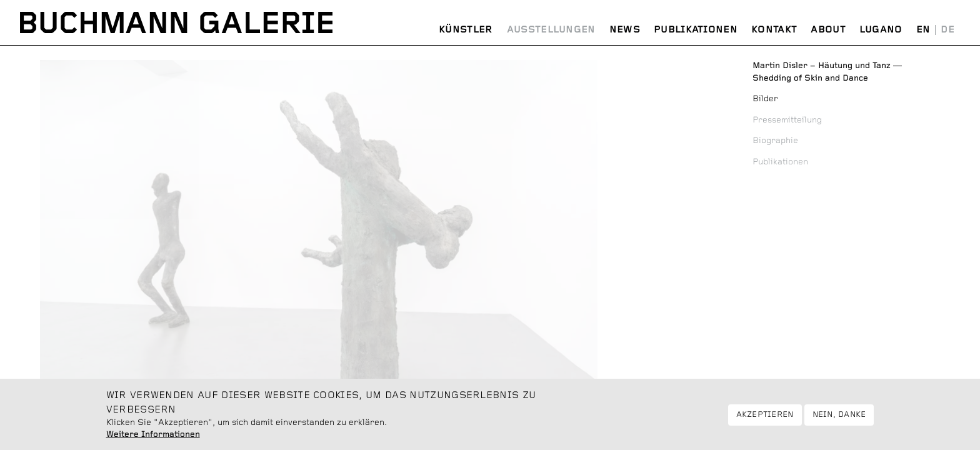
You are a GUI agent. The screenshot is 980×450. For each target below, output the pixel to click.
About (828, 30)
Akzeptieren (765, 418)
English (923, 30)
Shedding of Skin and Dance (827, 72)
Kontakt (774, 30)
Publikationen (696, 30)
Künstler (466, 30)
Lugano (881, 30)
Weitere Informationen (153, 439)
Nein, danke (839, 418)
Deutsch (947, 30)
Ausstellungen (551, 30)
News (625, 30)
